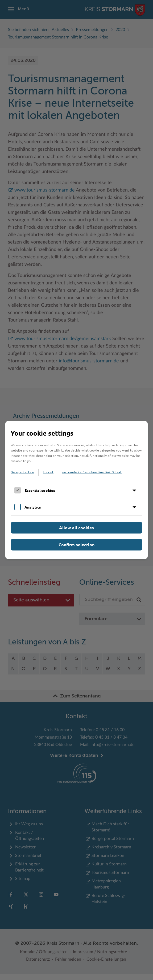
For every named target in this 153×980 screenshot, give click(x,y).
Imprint (48, 472)
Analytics (33, 507)
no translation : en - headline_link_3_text (92, 472)
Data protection (22, 472)
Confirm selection (76, 545)
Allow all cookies (76, 528)
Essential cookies (40, 490)
